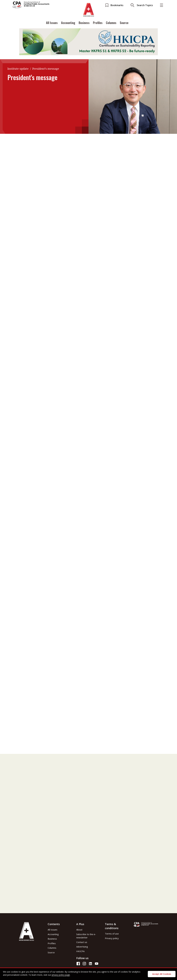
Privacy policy (112, 938)
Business (84, 23)
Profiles (98, 23)
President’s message (46, 69)
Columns (111, 23)
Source (124, 23)
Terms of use (112, 934)
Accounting (68, 23)
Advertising (82, 947)
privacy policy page (61, 975)
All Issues (52, 23)
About (79, 930)
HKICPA (80, 951)
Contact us (82, 942)
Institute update (18, 69)
